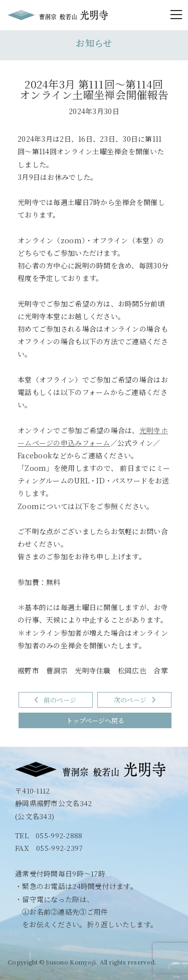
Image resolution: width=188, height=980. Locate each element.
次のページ (135, 700)
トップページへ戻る (95, 720)
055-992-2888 (59, 835)
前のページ (55, 700)
